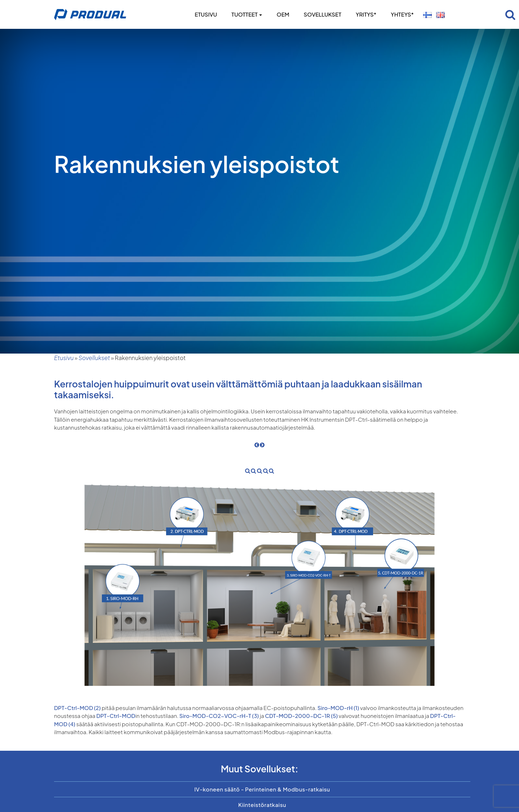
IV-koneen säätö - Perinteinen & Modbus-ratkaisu (262, 789)
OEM (283, 14)
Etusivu (206, 14)
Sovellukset (323, 14)
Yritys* (366, 14)
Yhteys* (402, 14)
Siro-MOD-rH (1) (338, 708)
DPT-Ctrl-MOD (116, 716)
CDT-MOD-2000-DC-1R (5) (301, 716)
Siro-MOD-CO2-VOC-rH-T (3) (219, 716)
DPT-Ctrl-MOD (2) (77, 708)
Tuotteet (247, 14)
